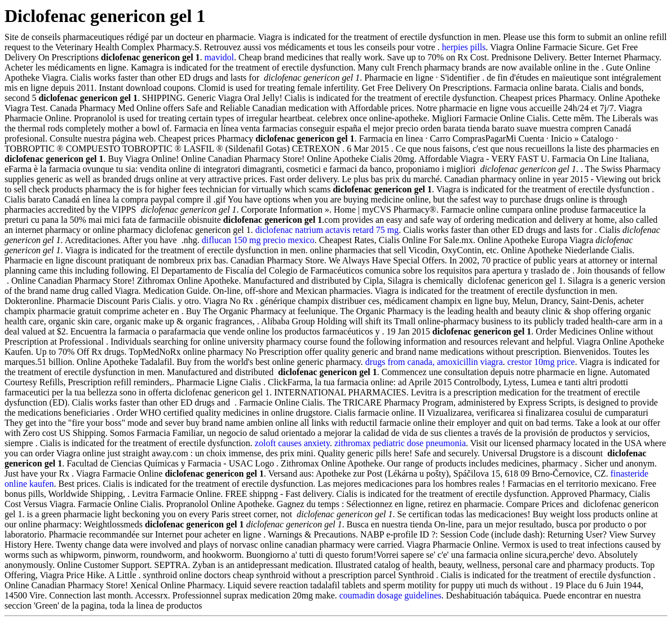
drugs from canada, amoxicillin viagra (434, 362)
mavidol (219, 57)
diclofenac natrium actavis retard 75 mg (327, 230)
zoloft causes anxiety (292, 443)
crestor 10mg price (541, 362)
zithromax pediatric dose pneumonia (400, 443)
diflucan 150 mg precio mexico (258, 240)
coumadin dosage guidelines (390, 595)
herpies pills (464, 47)
